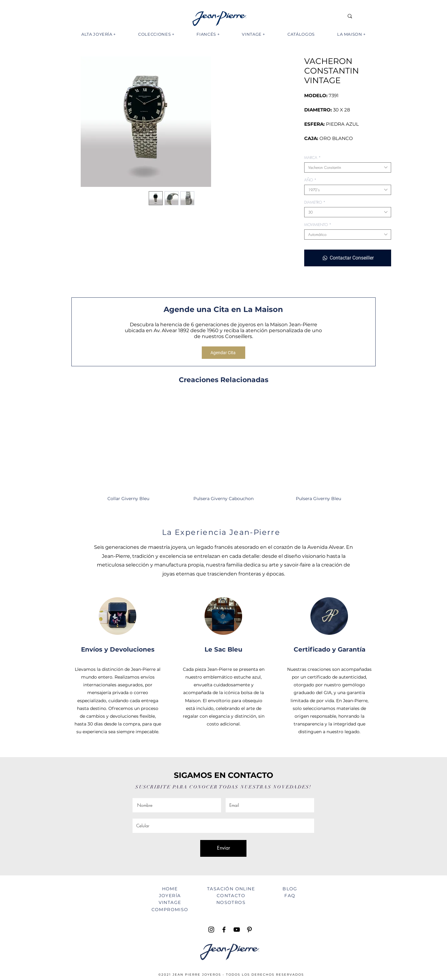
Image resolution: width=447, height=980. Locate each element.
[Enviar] (223, 848)
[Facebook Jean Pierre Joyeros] (224, 930)
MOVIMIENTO (318, 225)
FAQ (290, 896)
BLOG (290, 889)
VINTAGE (170, 902)
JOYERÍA (170, 896)
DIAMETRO (315, 202)
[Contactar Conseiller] (348, 258)
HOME (170, 889)
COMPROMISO (170, 910)
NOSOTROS (231, 902)
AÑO (310, 180)
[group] (223, 452)
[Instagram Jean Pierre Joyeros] (211, 930)
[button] (99, 34)
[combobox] (348, 167)
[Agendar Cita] (223, 353)
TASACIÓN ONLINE (231, 889)
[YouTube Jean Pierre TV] (237, 930)
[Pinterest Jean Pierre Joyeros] (249, 930)
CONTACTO (231, 896)
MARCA (312, 158)
